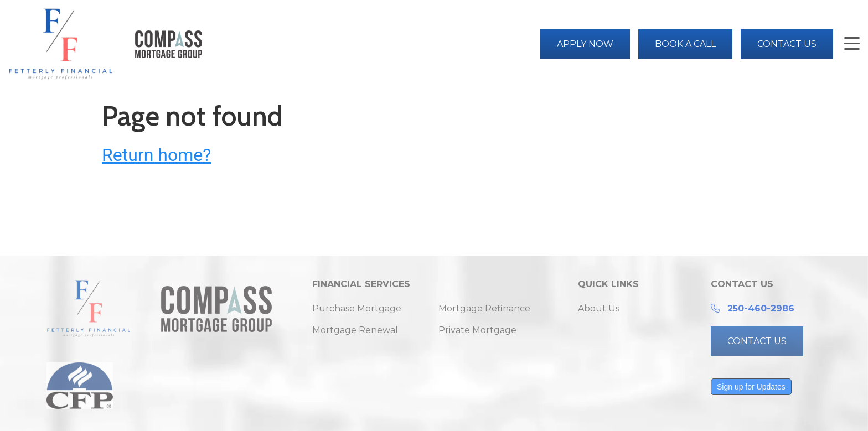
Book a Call (685, 44)
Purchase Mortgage (357, 308)
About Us (599, 308)
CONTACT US (757, 341)
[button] (852, 45)
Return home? (156, 155)
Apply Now (585, 44)
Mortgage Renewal (355, 330)
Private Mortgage (477, 330)
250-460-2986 (761, 308)
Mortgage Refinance (484, 308)
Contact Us (787, 44)
